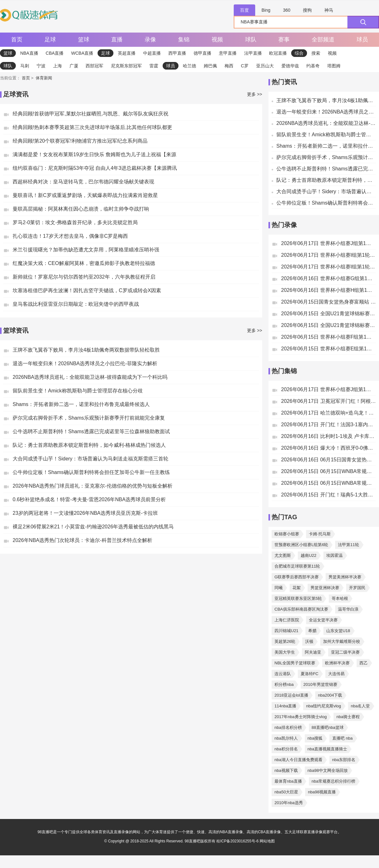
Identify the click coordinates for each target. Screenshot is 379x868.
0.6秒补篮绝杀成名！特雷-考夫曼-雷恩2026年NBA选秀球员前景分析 (89, 499)
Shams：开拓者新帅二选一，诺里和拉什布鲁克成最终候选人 (81, 404)
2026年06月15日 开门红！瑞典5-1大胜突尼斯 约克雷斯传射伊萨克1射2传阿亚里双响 (328, 495)
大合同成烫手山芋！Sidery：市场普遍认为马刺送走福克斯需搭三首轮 (90, 459)
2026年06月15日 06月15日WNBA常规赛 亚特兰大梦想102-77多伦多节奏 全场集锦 (328, 471)
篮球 (84, 40)
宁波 (41, 66)
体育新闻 (44, 78)
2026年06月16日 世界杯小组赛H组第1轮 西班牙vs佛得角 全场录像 (328, 290)
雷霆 (154, 66)
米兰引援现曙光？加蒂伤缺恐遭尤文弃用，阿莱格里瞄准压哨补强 (86, 250)
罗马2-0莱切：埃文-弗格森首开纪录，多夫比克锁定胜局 (75, 222)
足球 (50, 40)
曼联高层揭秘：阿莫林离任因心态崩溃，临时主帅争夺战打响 (81, 209)
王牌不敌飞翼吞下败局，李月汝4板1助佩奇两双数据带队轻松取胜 (86, 350)
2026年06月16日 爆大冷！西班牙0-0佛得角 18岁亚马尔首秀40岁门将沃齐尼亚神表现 (328, 448)
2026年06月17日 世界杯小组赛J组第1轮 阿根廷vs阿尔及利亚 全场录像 (328, 243)
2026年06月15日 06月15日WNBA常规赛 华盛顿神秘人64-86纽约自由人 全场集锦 (328, 483)
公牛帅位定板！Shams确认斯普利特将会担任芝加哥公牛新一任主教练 (91, 472)
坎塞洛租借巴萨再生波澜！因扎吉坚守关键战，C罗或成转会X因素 (87, 290)
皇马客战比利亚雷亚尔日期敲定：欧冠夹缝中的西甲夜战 (76, 304)
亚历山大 (265, 66)
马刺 (25, 66)
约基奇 (313, 66)
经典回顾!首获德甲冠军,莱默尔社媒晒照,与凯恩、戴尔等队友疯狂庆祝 (90, 114)
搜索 (316, 53)
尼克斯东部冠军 (126, 66)
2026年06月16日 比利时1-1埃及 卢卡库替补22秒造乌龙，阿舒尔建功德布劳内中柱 (328, 436)
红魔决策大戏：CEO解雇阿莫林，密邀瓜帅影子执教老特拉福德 (84, 263)
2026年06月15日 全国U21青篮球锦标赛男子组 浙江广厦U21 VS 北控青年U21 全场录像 (328, 325)
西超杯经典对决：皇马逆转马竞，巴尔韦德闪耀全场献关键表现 (83, 182)
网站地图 (267, 841)
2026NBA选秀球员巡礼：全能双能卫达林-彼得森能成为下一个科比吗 (90, 377)
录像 (150, 40)
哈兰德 (189, 66)
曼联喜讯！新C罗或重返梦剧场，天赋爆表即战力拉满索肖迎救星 (85, 195)
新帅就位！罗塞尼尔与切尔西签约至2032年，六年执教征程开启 (84, 277)
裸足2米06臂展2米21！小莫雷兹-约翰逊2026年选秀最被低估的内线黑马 (93, 527)
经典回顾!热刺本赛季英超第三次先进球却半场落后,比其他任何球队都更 (92, 127)
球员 (362, 40)
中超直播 (152, 53)
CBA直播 (55, 53)
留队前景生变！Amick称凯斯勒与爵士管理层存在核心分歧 (78, 391)
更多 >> (255, 94)
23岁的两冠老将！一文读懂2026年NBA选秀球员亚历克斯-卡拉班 (85, 513)
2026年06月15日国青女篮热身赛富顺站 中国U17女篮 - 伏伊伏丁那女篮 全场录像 (328, 302)
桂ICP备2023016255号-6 (238, 841)
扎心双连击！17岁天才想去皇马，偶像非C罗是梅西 (70, 236)
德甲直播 (202, 53)
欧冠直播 (278, 53)
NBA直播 (29, 53)
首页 (17, 40)
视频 (217, 40)
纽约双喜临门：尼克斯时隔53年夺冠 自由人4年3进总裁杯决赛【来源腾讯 (95, 168)
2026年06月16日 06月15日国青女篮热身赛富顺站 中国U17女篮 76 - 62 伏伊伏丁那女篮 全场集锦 (328, 460)
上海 (57, 66)
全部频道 (323, 40)
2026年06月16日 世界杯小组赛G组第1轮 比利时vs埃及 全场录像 (328, 278)
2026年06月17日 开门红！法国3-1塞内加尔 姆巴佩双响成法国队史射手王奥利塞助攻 (328, 425)
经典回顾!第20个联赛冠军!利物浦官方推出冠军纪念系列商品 (80, 141)
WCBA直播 (82, 53)
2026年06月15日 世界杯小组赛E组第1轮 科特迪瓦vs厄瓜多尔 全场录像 (328, 349)
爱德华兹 (290, 66)
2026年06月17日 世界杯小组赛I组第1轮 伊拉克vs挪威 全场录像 (328, 255)
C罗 (245, 66)
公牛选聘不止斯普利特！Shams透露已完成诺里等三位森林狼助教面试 (91, 431)
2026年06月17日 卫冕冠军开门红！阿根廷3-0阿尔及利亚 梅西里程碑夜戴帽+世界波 (328, 401)
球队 (251, 40)
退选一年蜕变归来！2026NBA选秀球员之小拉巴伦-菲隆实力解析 (85, 363)
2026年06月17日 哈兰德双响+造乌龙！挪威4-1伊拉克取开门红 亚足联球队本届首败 (328, 413)
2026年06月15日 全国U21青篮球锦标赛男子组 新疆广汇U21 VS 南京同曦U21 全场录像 (328, 314)
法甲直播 (253, 53)
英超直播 (127, 53)
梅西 (229, 66)
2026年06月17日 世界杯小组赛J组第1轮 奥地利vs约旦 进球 (328, 389)
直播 (117, 40)
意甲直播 (228, 53)
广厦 (74, 66)
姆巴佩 (210, 66)
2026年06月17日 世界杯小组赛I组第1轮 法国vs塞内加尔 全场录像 (328, 267)
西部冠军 (94, 66)
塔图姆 (334, 66)
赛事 (284, 40)
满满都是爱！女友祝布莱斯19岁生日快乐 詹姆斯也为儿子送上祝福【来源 (94, 154)
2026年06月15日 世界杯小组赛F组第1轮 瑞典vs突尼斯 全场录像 (328, 337)
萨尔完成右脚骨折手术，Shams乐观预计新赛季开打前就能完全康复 (89, 418)
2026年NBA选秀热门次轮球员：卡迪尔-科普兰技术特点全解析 (82, 540)
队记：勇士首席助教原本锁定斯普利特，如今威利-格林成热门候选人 (89, 445)
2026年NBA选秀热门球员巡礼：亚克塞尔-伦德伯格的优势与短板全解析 (93, 486)
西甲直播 (177, 53)
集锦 (184, 40)
